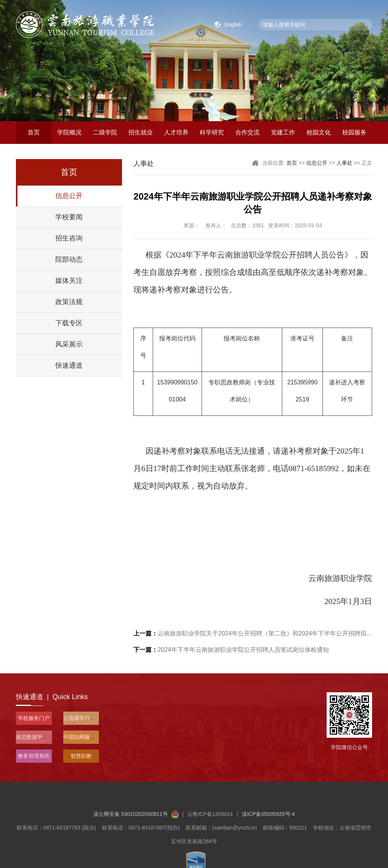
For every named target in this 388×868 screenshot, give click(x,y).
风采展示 (69, 344)
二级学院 (105, 132)
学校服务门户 (34, 718)
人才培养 (176, 132)
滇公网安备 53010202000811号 (136, 835)
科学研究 (212, 132)
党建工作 (283, 132)
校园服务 (354, 132)
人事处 (344, 163)
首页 (34, 132)
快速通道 (69, 365)
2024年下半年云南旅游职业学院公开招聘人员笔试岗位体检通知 (231, 650)
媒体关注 (69, 281)
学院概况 (69, 132)
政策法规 (69, 302)
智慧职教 (81, 756)
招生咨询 (69, 238)
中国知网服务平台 (84, 737)
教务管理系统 (34, 756)
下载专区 (69, 323)
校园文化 (319, 132)
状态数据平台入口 (37, 737)
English (233, 25)
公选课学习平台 (82, 718)
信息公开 (69, 196)
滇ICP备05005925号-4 (268, 835)
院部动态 (69, 259)
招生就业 (141, 132)
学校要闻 (69, 217)
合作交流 (247, 132)
